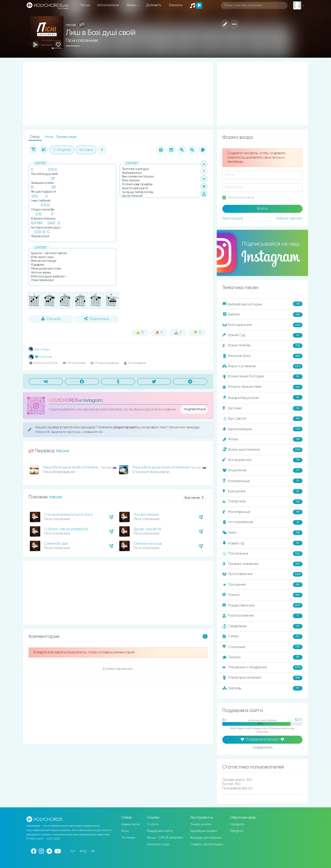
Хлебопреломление (262, 678)
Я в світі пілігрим (146, 515)
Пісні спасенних (82, 41)
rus (73, 851)
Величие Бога (262, 356)
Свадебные (262, 626)
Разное (262, 595)
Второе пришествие (262, 387)
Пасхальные (262, 554)
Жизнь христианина (262, 450)
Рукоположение (262, 616)
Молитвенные (262, 512)
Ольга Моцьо (39, 349)
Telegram (237, 831)
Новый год (262, 543)
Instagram (237, 824)
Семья (262, 637)
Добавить (154, 5)
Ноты (49, 137)
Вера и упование (262, 366)
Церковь (262, 688)
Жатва (262, 439)
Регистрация (233, 218)
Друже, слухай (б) (147, 529)
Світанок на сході (148, 544)
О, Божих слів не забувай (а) (66, 529)
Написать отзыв (158, 844)
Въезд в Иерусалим (262, 398)
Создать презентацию (207, 844)
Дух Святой (262, 419)
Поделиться (96, 319)
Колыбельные (262, 481)
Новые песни (131, 824)
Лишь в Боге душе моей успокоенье (161, 467)
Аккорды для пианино (206, 838)
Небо (262, 533)
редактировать (126, 427)
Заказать (175, 5)
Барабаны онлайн (204, 831)
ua (93, 851)
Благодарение (262, 325)
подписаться (195, 409)
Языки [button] (131, 5)
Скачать (51, 319)
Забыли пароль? (289, 218)
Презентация (66, 137)
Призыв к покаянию (262, 564)
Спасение (262, 647)
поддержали (262, 748)
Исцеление (262, 470)
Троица (262, 657)
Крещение (262, 491)
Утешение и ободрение (262, 668)
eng (83, 851)
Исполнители (108, 5)
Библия (262, 315)
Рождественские (262, 605)
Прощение (262, 585)
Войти (262, 209)
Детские (262, 408)
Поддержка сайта (160, 831)
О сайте (153, 824)
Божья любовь (262, 346)
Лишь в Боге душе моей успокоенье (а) (74, 467)
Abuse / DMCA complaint (165, 838)
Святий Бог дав (56, 544)
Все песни (195, 498)
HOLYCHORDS (64, 400)
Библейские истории (262, 304)
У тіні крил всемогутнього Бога (68, 515)
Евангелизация (262, 429)
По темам (128, 838)
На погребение (262, 522)
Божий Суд (262, 335)
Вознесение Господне (262, 377)
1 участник (44, 357)
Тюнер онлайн (201, 824)
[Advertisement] (118, 94)
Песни (85, 5)
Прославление (262, 574)
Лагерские (262, 502)
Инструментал (262, 460)
